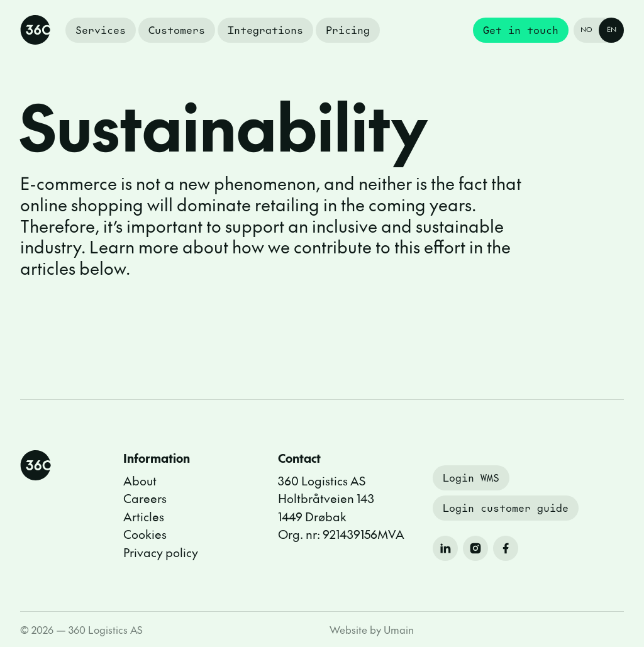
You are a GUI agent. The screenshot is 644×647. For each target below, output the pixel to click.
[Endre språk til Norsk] (599, 30)
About (140, 480)
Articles (144, 516)
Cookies (145, 534)
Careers (145, 498)
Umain (399, 629)
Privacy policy (161, 552)
